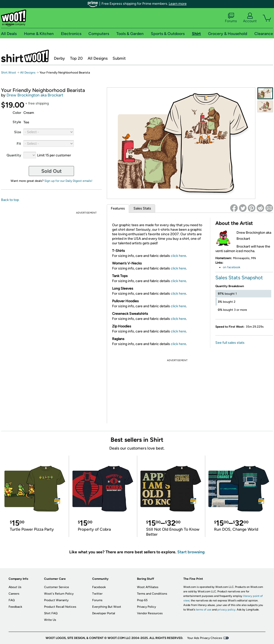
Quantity (14, 155)
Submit (119, 58)
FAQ (12, 600)
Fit (19, 144)
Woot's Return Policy (59, 594)
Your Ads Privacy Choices (205, 638)
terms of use (204, 610)
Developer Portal (104, 613)
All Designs (98, 58)
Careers (14, 594)
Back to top (10, 200)
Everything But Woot (107, 607)
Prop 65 (142, 600)
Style (17, 122)
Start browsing (191, 552)
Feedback (15, 607)
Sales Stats (142, 208)
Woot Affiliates (148, 587)
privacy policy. (227, 610)
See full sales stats (230, 343)
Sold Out (52, 171)
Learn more (178, 4)
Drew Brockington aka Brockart (35, 95)
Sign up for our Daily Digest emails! (68, 181)
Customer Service (57, 587)
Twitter (97, 594)
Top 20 (76, 58)
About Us (15, 587)
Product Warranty (56, 600)
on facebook (232, 267)
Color (17, 113)
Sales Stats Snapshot (239, 278)
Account (250, 18)
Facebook (99, 587)
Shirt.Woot (25, 56)
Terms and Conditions (152, 594)
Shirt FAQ (51, 613)
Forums (231, 18)
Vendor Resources (150, 613)
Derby (59, 58)
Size (18, 132)
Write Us (50, 620)
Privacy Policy (146, 607)
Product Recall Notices (60, 607)
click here (178, 256)
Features (118, 208)
